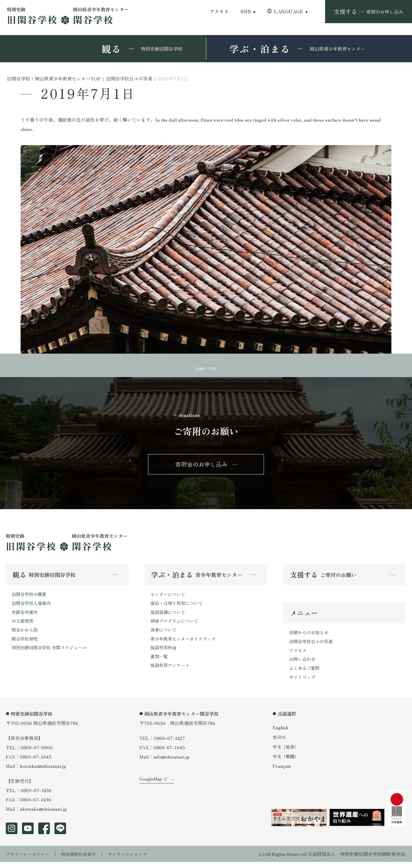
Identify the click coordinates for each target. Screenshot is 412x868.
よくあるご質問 (305, 673)
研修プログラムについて (176, 625)
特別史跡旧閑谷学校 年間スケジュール (52, 653)
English (281, 733)
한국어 (280, 743)
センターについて (169, 597)
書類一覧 (160, 662)
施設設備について (169, 616)
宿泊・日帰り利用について (178, 606)
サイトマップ (303, 683)
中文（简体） (287, 752)
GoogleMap (151, 789)
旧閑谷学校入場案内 (32, 606)
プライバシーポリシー (29, 860)
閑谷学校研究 (25, 644)
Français (282, 772)
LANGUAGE (289, 11)
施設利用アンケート (171, 671)
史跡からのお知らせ (310, 636)
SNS (246, 11)
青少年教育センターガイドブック (185, 644)
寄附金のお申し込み (201, 466)
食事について (164, 634)
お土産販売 (23, 625)
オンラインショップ (134, 860)
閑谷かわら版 (25, 634)
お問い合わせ (303, 664)
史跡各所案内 (25, 616)
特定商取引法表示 (83, 860)
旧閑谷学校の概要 (30, 597)
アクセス (219, 11)
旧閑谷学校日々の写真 (312, 646)
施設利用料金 (164, 653)
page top (206, 368)
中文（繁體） (287, 762)
